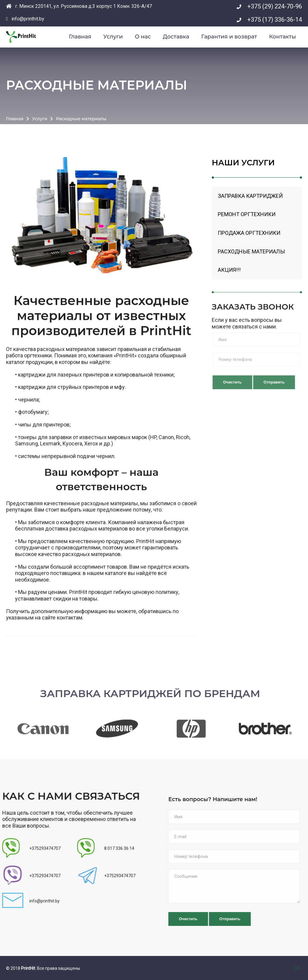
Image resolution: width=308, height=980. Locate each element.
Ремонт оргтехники (247, 215)
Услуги (40, 118)
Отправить (245, 919)
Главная (15, 118)
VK (298, 968)
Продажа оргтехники (249, 234)
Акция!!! (229, 271)
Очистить (248, 397)
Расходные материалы (251, 252)
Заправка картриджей (250, 197)
